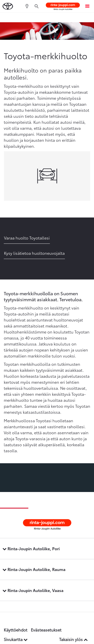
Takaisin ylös (73, 639)
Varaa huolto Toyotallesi (27, 238)
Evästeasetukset (46, 630)
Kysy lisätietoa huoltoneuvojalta (34, 253)
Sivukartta (16, 639)
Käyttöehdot (16, 630)
